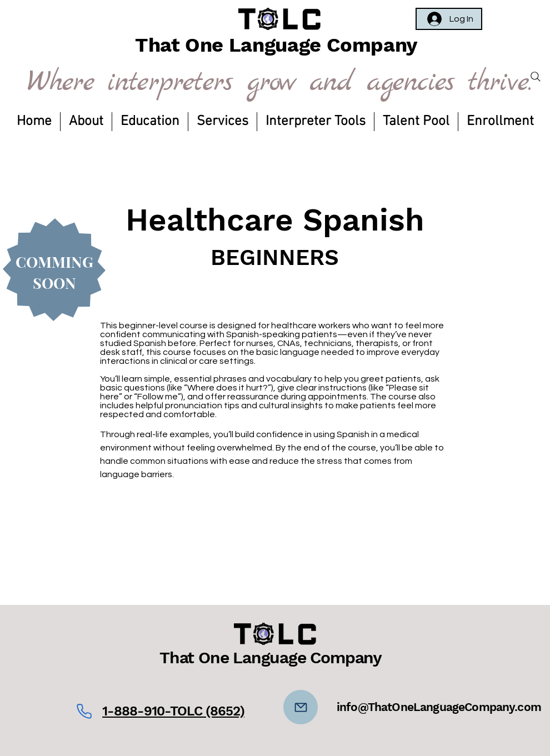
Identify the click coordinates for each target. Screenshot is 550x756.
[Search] (536, 77)
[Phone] (84, 711)
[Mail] (301, 707)
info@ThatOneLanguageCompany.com (439, 707)
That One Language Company (271, 657)
